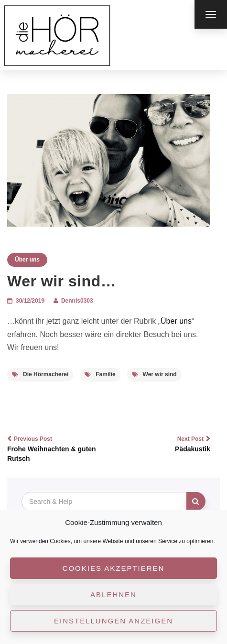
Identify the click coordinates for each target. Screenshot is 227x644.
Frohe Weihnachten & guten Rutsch (54, 448)
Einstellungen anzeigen (113, 621)
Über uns (27, 260)
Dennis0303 (77, 301)
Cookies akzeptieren (114, 568)
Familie (100, 374)
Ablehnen (113, 595)
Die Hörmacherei (40, 374)
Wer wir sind (154, 374)
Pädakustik (163, 443)
